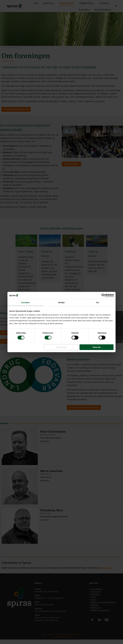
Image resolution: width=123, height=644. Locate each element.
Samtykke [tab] (26, 302)
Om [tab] (97, 302)
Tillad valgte (61, 347)
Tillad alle (96, 347)
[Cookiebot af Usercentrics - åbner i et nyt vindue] (103, 295)
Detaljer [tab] (61, 302)
